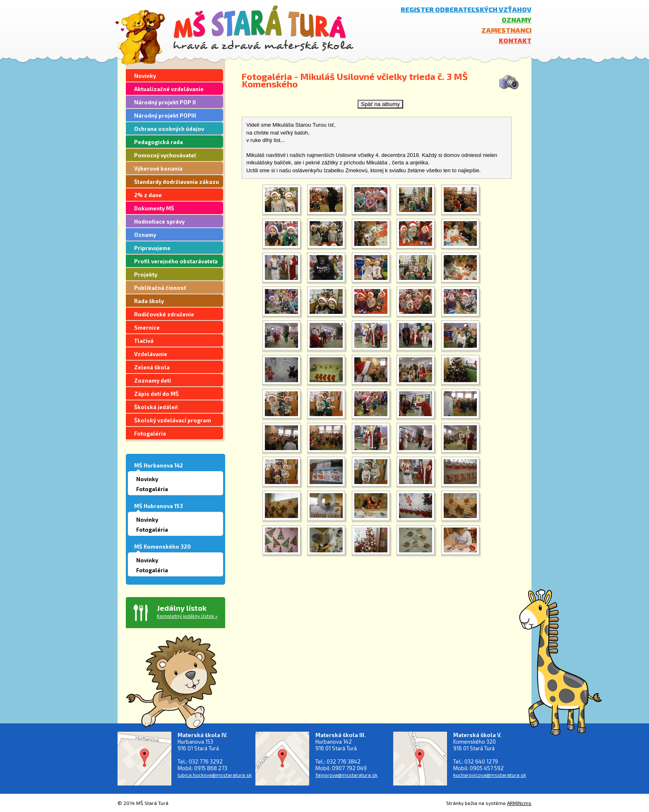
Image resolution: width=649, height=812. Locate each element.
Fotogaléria (150, 434)
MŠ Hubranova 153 (159, 506)
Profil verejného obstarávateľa (176, 261)
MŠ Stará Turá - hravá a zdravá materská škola (263, 28)
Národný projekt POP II (165, 102)
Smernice (147, 328)
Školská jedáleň (156, 407)
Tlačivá (144, 341)
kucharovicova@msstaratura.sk (490, 775)
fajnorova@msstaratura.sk (346, 775)
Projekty (146, 275)
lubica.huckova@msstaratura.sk (215, 775)
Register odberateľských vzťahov (466, 9)
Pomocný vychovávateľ (165, 155)
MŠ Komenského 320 (162, 547)
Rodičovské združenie (164, 314)
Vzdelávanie (151, 354)
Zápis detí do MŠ (156, 394)
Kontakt (515, 40)
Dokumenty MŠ (154, 208)
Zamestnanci (506, 30)
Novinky (145, 76)
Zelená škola (152, 367)
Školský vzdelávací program (173, 420)
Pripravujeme (152, 248)
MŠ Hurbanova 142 (159, 465)
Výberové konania (158, 169)
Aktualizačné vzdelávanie (169, 89)
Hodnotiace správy (159, 222)
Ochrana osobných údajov (169, 129)
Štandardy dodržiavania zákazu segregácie (177, 183)
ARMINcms (519, 803)
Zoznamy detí (153, 381)
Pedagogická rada (159, 142)
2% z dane (148, 195)
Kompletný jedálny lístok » (187, 616)
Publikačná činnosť (160, 288)
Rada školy (149, 301)
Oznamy (517, 20)
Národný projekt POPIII (165, 116)
